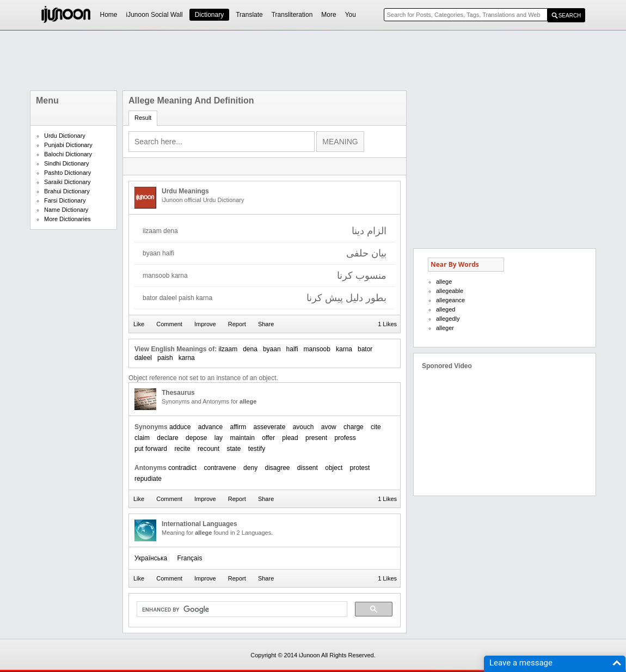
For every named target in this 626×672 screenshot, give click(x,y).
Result (143, 118)
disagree (277, 468)
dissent (308, 468)
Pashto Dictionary (67, 173)
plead (290, 438)
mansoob (317, 349)
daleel (143, 358)
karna (344, 349)
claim (142, 438)
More (329, 15)
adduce (180, 427)
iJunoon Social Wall (155, 15)
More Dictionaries (67, 219)
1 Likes (387, 324)
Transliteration (292, 15)
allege (444, 282)
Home (109, 15)
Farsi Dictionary (65, 200)
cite (376, 427)
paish (165, 358)
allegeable (450, 291)
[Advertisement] (313, 60)
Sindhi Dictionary (67, 163)
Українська (151, 558)
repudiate (148, 479)
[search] (241, 609)
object (334, 468)
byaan (272, 349)
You (351, 15)
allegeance (450, 300)
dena (250, 349)
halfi (292, 349)
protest (360, 468)
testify (257, 449)
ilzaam (228, 349)
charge (354, 427)
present (316, 438)
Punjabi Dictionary (68, 145)
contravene (220, 468)
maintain (242, 438)
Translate (249, 15)
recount (208, 449)
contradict (182, 468)
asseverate (270, 427)
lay (219, 438)
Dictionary (209, 15)
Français (189, 558)
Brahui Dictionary (67, 191)
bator (365, 349)
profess (345, 438)
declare (167, 438)
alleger (445, 328)
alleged (446, 309)
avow (329, 427)
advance (210, 427)
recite (182, 449)
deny (250, 468)
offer (268, 438)
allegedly (448, 319)
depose (196, 438)
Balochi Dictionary (68, 154)
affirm (238, 427)
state (234, 449)
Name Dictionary (66, 210)
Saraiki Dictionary (67, 182)
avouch (303, 427)
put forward (151, 449)
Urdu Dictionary (65, 136)
